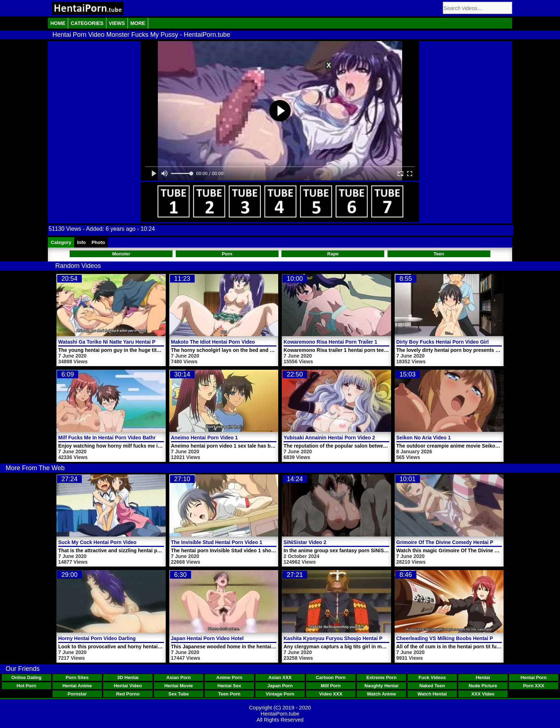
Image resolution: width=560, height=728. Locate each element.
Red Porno (128, 694)
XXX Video (483, 694)
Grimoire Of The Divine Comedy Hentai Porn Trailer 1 (459, 542)
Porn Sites (77, 677)
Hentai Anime (77, 686)
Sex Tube (179, 694)
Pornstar (77, 694)
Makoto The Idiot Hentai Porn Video (213, 342)
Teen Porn (229, 694)
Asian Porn (179, 677)
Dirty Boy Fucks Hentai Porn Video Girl (443, 342)
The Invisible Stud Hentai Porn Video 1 (217, 542)
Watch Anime (381, 694)
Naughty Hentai (381, 686)
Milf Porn (331, 686)
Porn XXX (533, 686)
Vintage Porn (280, 694)
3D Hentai (128, 677)
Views (117, 23)
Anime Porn (229, 677)
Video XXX (331, 694)
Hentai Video (128, 686)
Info (81, 242)
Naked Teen (432, 686)
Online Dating (27, 677)
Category (61, 242)
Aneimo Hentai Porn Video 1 (204, 438)
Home (58, 23)
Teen (439, 254)
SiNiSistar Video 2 (305, 542)
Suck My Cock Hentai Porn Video (97, 542)
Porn (227, 254)
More (138, 23)
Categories (87, 23)
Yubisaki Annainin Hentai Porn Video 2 (329, 438)
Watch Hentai (432, 694)
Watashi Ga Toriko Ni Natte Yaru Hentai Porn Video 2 (120, 342)
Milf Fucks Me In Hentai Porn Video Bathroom (112, 438)
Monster (121, 254)
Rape (333, 254)
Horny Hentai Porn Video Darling (97, 638)
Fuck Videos (432, 677)
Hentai (483, 677)
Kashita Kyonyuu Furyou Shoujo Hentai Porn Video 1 (347, 638)
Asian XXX (280, 677)
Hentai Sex (229, 686)
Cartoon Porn (331, 677)
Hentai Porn (534, 677)
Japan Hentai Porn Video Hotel (207, 638)
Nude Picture (483, 686)
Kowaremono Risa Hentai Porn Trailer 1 (330, 342)
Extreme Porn (382, 677)
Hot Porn (27, 686)
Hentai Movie (179, 686)
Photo (98, 242)
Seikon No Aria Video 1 (424, 438)
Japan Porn (280, 686)
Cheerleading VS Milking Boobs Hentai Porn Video (456, 638)
